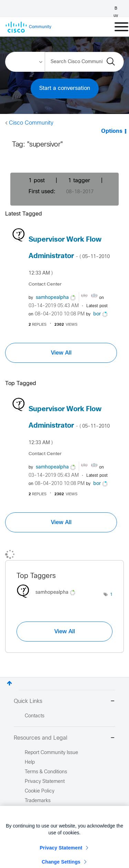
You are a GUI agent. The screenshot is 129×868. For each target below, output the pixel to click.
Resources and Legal (64, 738)
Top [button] (9, 683)
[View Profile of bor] (97, 314)
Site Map (34, 811)
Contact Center (45, 284)
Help (30, 762)
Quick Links (64, 702)
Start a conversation (65, 88)
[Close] (119, 835)
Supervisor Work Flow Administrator (69, 256)
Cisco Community (31, 123)
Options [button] (112, 131)
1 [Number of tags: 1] (111, 595)
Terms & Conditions (46, 772)
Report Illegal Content (48, 820)
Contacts (35, 716)
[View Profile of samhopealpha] (52, 298)
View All (61, 353)
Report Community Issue (51, 753)
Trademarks (38, 801)
